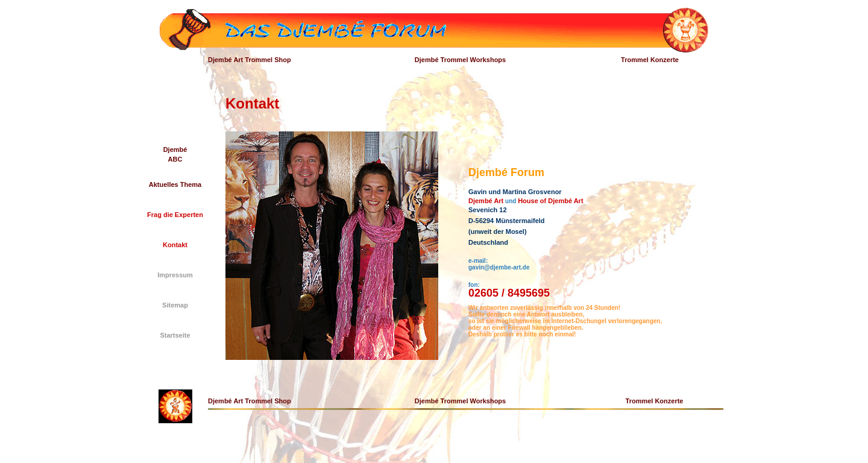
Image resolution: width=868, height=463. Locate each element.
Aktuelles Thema (175, 184)
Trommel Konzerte (650, 60)
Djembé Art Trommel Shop (250, 60)
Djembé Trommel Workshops (460, 60)
